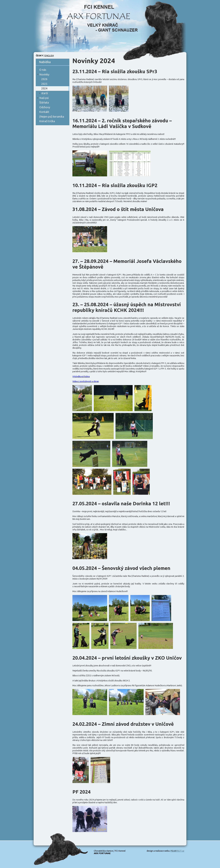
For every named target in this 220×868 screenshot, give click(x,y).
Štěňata (44, 102)
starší (45, 93)
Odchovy (45, 107)
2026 (44, 79)
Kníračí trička (47, 121)
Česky (39, 56)
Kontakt (44, 112)
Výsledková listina (81, 377)
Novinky (44, 74)
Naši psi (44, 98)
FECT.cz (177, 851)
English (49, 56)
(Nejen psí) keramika (52, 117)
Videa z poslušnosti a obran (86, 381)
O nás (43, 70)
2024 (44, 88)
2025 (44, 84)
